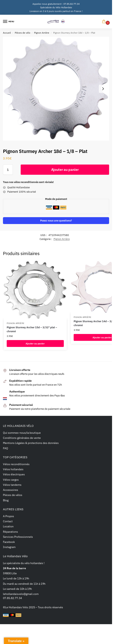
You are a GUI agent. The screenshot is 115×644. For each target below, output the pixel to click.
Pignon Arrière (42, 33)
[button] (105, 22)
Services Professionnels (18, 537)
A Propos (8, 516)
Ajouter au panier (65, 170)
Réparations (10, 532)
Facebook (9, 542)
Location (8, 526)
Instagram (9, 547)
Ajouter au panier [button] (35, 343)
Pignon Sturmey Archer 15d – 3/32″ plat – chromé (32, 329)
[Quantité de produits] (8, 170)
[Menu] (9, 22)
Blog (6, 500)
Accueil (7, 33)
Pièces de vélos (13, 495)
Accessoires (11, 490)
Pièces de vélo (23, 33)
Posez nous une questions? (56, 220)
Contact (8, 521)
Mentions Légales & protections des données (31, 443)
